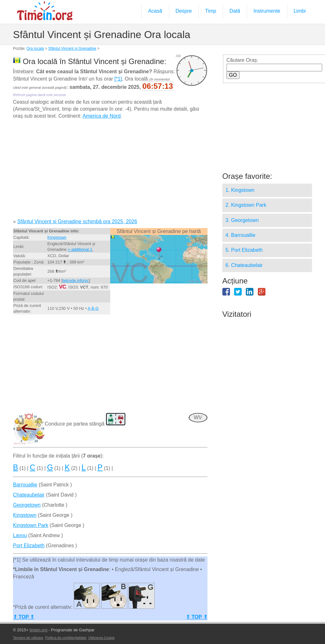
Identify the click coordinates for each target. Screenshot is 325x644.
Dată (235, 11)
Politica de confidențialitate (66, 638)
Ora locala (35, 49)
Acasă (155, 11)
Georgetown (27, 505)
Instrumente (267, 11)
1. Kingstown (240, 190)
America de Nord (102, 116)
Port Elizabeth (29, 546)
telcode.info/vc (76, 280)
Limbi (300, 11)
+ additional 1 (80, 249)
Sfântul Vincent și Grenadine (72, 49)
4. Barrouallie (240, 235)
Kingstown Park (31, 525)
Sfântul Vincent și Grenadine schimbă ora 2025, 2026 (77, 221)
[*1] (118, 79)
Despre (184, 11)
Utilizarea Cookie (102, 638)
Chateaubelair (29, 495)
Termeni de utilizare (28, 638)
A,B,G (93, 308)
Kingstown (57, 237)
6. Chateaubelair (244, 265)
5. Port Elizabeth (244, 250)
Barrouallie (25, 485)
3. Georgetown (242, 220)
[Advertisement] (110, 171)
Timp (210, 11)
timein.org (39, 630)
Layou (20, 535)
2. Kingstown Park (246, 205)
